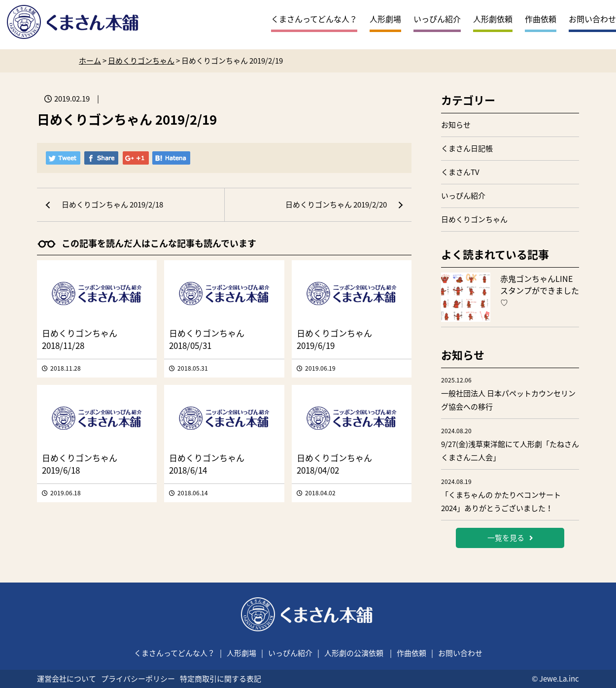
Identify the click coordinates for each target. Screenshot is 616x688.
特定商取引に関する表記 (221, 679)
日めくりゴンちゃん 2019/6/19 (334, 339)
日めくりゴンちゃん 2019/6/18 (80, 464)
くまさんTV (460, 172)
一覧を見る (510, 538)
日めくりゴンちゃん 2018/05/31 (207, 339)
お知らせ (456, 125)
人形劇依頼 (493, 19)
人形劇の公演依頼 (354, 653)
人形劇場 (385, 19)
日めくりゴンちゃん (474, 219)
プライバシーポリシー (138, 679)
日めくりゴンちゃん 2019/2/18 (112, 205)
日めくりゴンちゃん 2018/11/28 (80, 339)
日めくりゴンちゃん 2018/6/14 (207, 464)
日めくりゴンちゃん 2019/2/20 (336, 205)
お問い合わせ (592, 19)
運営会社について (67, 679)
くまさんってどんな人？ (314, 19)
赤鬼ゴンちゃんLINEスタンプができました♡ (540, 290)
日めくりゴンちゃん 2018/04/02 (334, 464)
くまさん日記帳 (467, 148)
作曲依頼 (541, 19)
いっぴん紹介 (437, 19)
